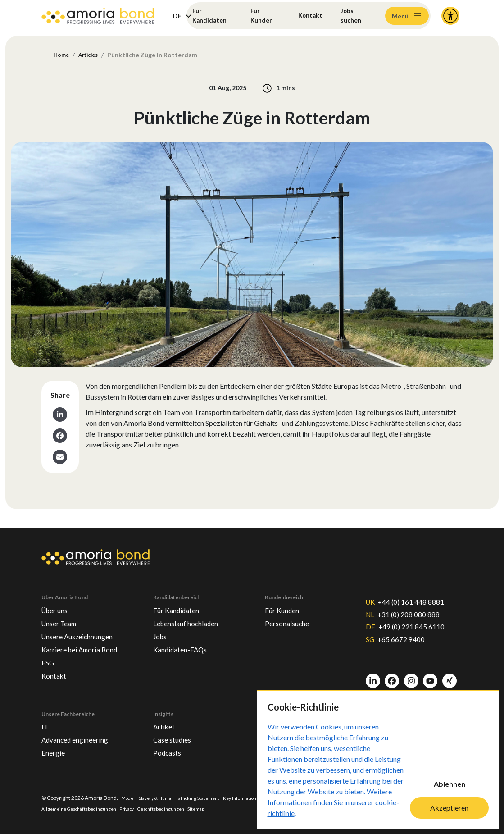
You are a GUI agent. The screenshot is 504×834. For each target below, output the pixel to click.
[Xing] (450, 675)
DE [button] (177, 16)
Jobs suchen (354, 16)
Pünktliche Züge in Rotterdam (159, 55)
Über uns (57, 597)
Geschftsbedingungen (209, 808)
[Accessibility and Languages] (450, 16)
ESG (49, 655)
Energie (55, 751)
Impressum (55, 808)
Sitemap (249, 808)
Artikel (165, 722)
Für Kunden (262, 16)
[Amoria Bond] (98, 16)
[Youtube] (430, 675)
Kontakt (310, 16)
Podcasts (169, 751)
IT (45, 722)
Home (63, 55)
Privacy (170, 808)
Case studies (175, 737)
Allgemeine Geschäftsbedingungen (115, 808)
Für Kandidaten (212, 16)
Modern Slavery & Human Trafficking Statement (178, 797)
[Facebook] (392, 675)
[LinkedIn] (373, 675)
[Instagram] (411, 675)
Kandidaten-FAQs (185, 641)
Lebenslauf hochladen (192, 612)
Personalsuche (291, 612)
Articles (93, 55)
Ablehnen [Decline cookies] (450, 784)
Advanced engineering (81, 737)
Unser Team (62, 612)
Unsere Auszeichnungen (84, 626)
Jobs (161, 626)
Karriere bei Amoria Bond (86, 641)
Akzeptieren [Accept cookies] (449, 808)
